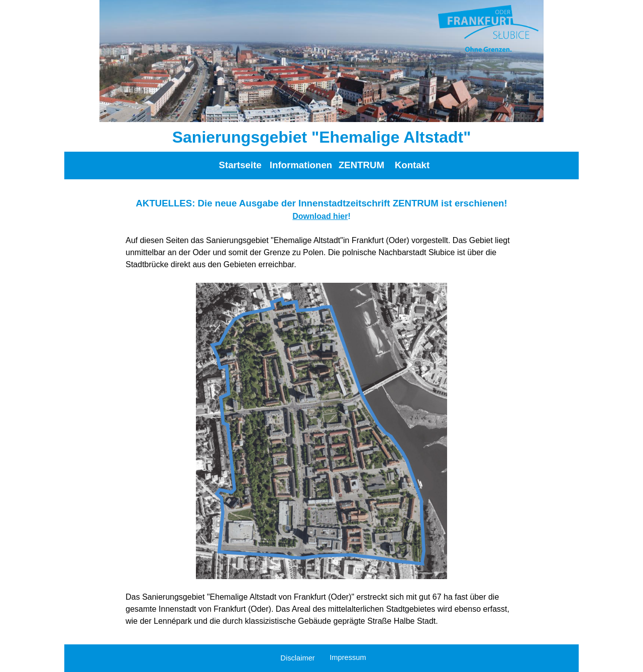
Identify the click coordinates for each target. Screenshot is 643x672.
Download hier (320, 216)
